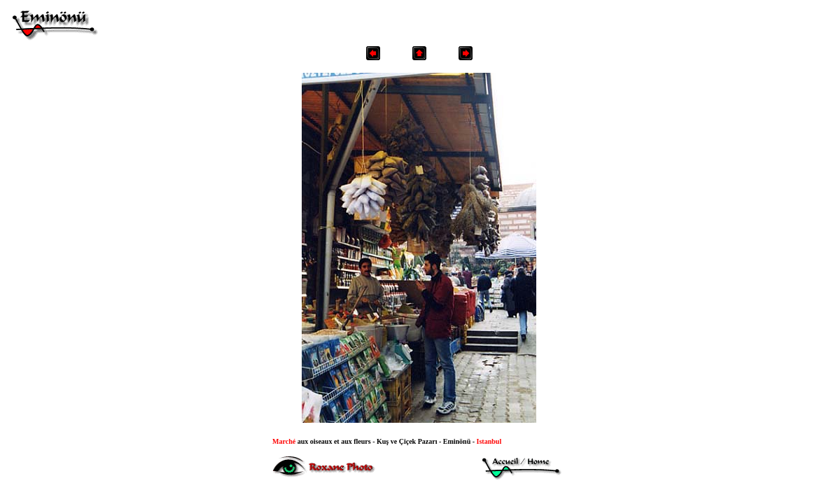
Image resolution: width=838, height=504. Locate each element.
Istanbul (489, 441)
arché (284, 441)
